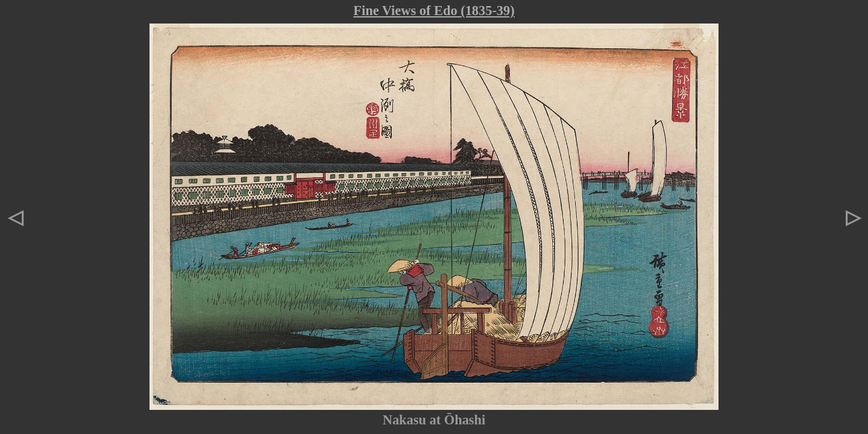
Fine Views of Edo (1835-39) (434, 11)
